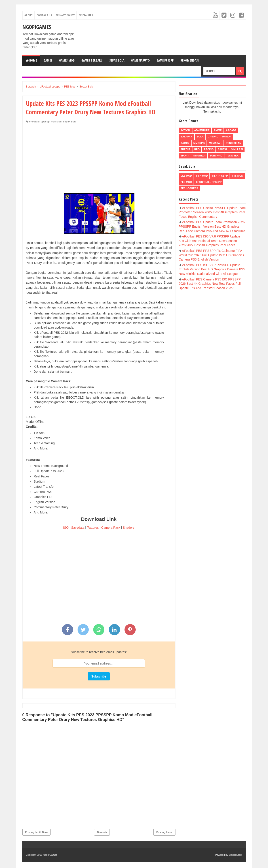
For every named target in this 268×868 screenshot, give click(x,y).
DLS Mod (186, 176)
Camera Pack (111, 528)
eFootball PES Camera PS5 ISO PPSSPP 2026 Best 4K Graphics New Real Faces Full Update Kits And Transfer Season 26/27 (210, 284)
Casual (213, 137)
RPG (197, 149)
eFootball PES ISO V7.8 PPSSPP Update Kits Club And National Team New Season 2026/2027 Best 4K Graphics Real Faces (210, 241)
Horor (227, 137)
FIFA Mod (202, 176)
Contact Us (44, 15)
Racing (209, 149)
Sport (185, 156)
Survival (216, 156)
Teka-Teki (233, 156)
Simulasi (237, 149)
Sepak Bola (117, 60)
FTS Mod (238, 176)
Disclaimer (86, 15)
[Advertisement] (99, 157)
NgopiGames (37, 27)
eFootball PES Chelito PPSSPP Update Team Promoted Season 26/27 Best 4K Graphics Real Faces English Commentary (212, 212)
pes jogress (189, 188)
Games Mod (67, 60)
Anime (218, 130)
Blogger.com (235, 855)
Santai (222, 149)
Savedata (78, 528)
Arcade (231, 130)
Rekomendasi (190, 60)
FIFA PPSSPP (220, 176)
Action (185, 130)
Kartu (185, 143)
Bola (200, 137)
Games (48, 60)
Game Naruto (140, 60)
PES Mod (56, 122)
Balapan (187, 137)
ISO (66, 528)
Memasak (215, 143)
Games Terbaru (92, 60)
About (28, 15)
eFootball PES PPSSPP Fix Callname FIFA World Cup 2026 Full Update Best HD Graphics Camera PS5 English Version (211, 255)
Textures (93, 528)
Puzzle (185, 149)
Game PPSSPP (165, 60)
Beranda (102, 832)
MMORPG (199, 143)
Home (31, 60)
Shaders (129, 528)
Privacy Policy (65, 15)
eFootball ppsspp (39, 122)
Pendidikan (234, 143)
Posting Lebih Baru (37, 832)
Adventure (202, 130)
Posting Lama (164, 832)
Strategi (199, 156)
